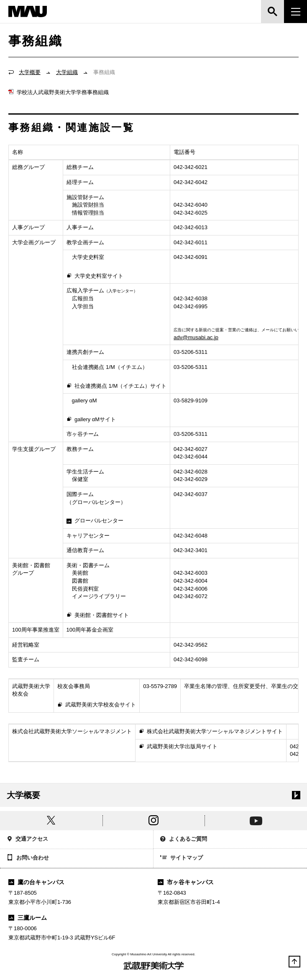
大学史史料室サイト (95, 276)
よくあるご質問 (184, 840)
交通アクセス (27, 840)
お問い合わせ (28, 858)
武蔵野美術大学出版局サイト (178, 747)
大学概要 (30, 72)
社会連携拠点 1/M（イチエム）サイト (117, 386)
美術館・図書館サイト (98, 616)
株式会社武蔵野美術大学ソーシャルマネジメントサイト (211, 732)
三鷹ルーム (28, 918)
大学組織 (67, 72)
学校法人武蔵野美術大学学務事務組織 (59, 92)
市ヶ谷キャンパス (186, 882)
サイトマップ (182, 858)
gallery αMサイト (91, 420)
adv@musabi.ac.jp (196, 337)
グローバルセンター (95, 521)
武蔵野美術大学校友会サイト (97, 705)
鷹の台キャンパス (36, 882)
